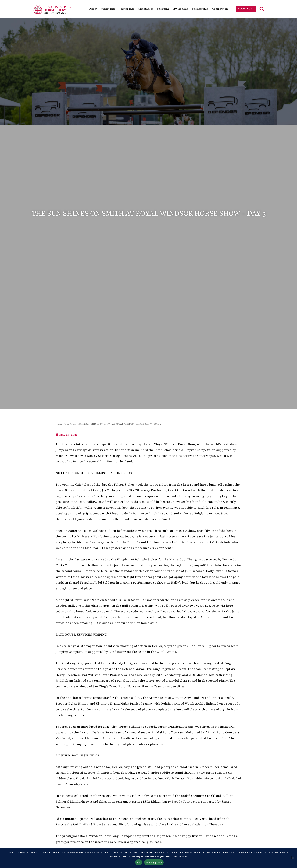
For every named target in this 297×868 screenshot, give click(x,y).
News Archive (71, 424)
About (93, 9)
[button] (230, 9)
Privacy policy (154, 862)
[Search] (262, 9)
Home (59, 424)
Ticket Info (108, 9)
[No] (293, 858)
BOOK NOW (246, 9)
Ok (139, 862)
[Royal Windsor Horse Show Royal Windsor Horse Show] (53, 9)
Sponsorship (200, 9)
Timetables (146, 9)
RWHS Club (181, 9)
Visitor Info (127, 9)
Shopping (163, 9)
